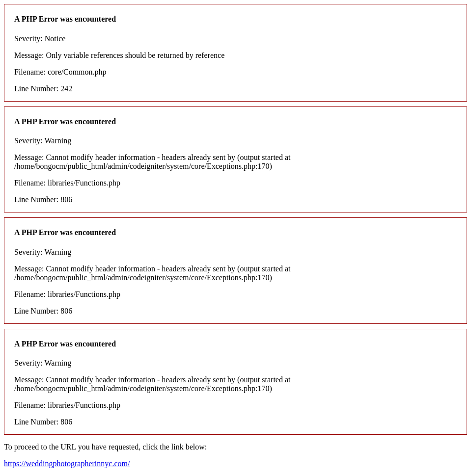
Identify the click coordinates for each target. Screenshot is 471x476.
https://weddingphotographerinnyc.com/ (67, 463)
